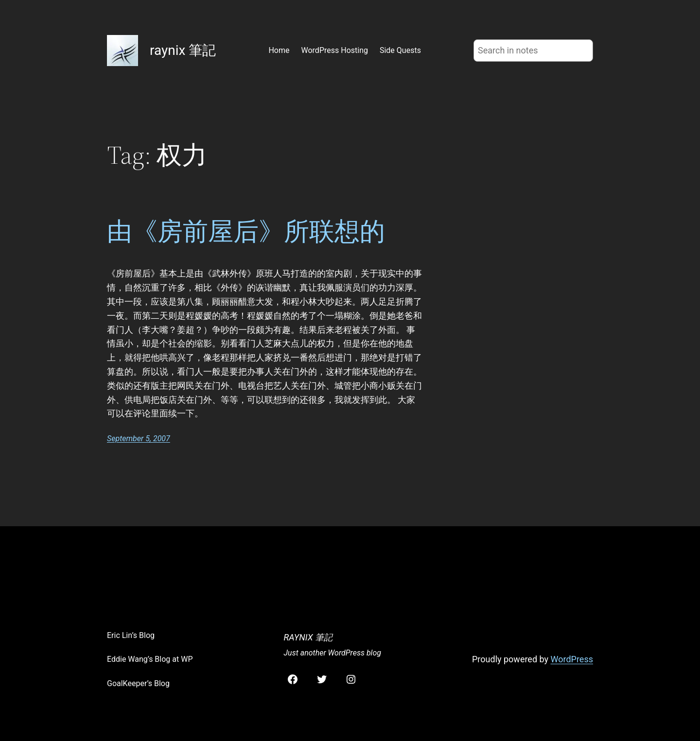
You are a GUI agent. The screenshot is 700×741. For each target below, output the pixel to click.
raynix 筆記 (183, 50)
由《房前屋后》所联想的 (246, 231)
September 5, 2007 (139, 439)
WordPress (572, 659)
